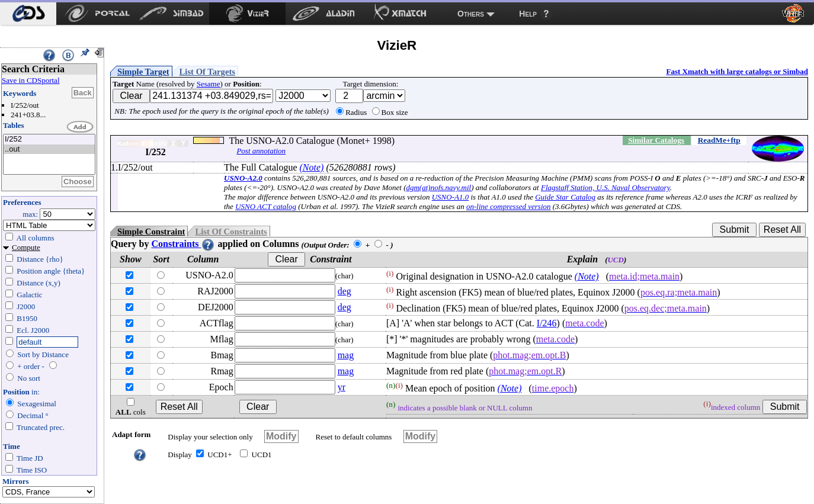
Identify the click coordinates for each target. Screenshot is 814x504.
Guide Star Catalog (565, 197)
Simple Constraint (151, 232)
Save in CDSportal (31, 80)
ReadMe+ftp (719, 140)
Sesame (209, 84)
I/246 (547, 323)
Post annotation (261, 151)
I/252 (49, 139)
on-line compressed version (509, 206)
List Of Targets (207, 72)
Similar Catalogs (656, 140)
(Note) (312, 167)
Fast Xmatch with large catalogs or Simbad (737, 71)
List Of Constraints (231, 232)
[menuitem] (28, 14)
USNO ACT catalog (266, 206)
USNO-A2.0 (243, 178)
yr (342, 387)
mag (346, 355)
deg (344, 291)
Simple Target (143, 72)
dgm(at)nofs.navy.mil (438, 187)
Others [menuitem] (471, 14)
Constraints (183, 244)
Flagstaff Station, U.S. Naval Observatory (605, 187)
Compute (26, 247)
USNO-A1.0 (450, 197)
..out (49, 150)
